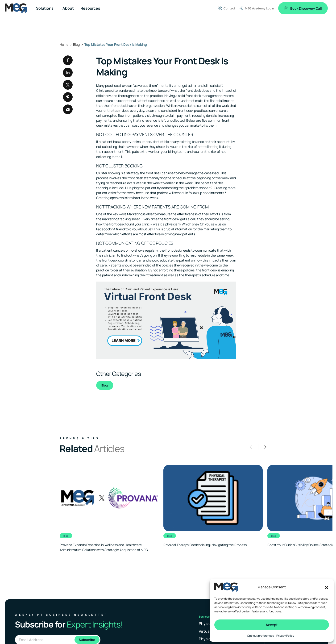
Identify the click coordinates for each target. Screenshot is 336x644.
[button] (327, 587)
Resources (90, 8)
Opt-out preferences (261, 636)
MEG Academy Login (257, 8)
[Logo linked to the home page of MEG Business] (16, 8)
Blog (105, 385)
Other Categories (118, 374)
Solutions (45, 8)
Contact (226, 8)
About (68, 8)
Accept (272, 625)
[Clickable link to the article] (109, 509)
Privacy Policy (285, 636)
